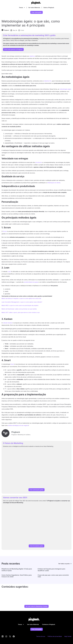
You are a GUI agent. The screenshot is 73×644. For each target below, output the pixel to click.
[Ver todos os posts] (71, 564)
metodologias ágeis (65, 89)
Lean (9, 272)
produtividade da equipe (31, 282)
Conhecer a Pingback (49, 624)
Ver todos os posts (64, 564)
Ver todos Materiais (34, 8)
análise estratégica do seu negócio (18, 425)
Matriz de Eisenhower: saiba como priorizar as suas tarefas (19, 309)
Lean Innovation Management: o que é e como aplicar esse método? (22, 302)
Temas (22, 8)
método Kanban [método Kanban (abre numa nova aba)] (8, 323)
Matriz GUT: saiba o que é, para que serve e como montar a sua (21, 312)
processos (39, 162)
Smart (12, 364)
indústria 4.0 (48, 81)
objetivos (32, 56)
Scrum (5, 231)
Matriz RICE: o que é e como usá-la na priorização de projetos (20, 305)
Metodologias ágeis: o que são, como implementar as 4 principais (31, 23)
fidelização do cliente (54, 183)
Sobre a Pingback (49, 8)
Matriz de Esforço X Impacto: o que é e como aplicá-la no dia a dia (21, 298)
